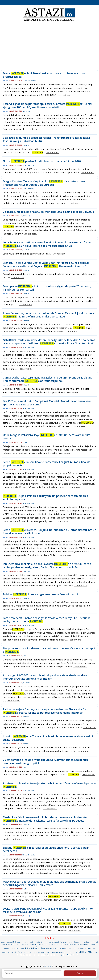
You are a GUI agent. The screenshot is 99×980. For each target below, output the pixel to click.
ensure (4, 952)
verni (69, 952)
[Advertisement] (49, 43)
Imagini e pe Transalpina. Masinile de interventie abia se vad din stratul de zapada (49, 738)
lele (58, 955)
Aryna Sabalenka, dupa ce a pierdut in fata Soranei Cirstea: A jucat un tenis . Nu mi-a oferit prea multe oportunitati (48, 315)
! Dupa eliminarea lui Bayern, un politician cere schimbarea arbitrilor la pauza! (45, 498)
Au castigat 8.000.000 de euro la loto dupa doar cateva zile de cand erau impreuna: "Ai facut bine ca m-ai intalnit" (46, 677)
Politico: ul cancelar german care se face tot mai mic (41, 594)
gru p (63, 955)
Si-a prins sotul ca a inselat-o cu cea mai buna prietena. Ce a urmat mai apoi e (49, 650)
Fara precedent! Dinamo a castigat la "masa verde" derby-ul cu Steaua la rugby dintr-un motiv (46, 620)
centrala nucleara (38, 944)
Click (24, 656)
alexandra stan (54, 948)
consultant (34, 955)
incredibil (11, 942)
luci (10, 944)
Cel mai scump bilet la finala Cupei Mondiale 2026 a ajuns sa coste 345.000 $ (48, 212)
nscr (3, 942)
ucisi (64, 948)
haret (26, 942)
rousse (62, 952)
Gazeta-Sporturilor (29, 81)
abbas (79, 955)
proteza (55, 952)
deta (43, 948)
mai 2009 (46, 952)
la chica (51, 955)
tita (43, 942)
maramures (82, 951)
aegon (20, 942)
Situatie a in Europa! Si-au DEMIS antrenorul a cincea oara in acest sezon (46, 849)
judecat (20, 948)
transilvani (84, 944)
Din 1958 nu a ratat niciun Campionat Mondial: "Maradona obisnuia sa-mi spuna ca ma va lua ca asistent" (47, 403)
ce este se (53, 944)
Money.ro (26, 216)
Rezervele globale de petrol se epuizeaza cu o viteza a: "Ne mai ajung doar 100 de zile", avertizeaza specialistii (47, 106)
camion (24, 944)
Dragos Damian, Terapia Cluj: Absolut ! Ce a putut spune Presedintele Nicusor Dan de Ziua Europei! (44, 183)
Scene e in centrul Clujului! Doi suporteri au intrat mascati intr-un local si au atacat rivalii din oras (49, 532)
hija (14, 948)
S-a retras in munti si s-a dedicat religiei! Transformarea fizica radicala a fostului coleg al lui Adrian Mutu (46, 139)
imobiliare (73, 948)
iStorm (48, 966)
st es (38, 952)
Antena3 (25, 293)
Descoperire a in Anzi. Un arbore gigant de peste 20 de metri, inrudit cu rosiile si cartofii (47, 288)
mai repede (35, 942)
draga (48, 942)
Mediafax (26, 320)
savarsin (32, 947)
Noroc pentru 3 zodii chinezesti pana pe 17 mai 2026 (42, 161)
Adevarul (26, 250)
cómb (20, 952)
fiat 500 (73, 944)
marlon (16, 944)
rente (96, 952)
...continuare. (66, 95)
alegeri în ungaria (61, 942)
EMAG (49, 938)
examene (91, 948)
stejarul (12, 952)
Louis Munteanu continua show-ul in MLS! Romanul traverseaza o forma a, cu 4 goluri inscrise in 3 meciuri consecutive (47, 244)
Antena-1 (26, 145)
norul (44, 955)
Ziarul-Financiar (28, 189)
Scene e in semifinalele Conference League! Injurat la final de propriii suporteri (46, 464)
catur (5, 944)
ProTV (25, 442)
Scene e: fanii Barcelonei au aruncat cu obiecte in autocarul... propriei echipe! (46, 75)
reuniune (86, 942)
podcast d (76, 942)
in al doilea (29, 952)
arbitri (95, 942)
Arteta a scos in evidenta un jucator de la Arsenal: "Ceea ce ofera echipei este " (49, 785)
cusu (66, 944)
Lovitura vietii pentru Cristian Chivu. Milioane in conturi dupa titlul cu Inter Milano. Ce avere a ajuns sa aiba (48, 910)
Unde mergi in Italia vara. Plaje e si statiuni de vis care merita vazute (46, 437)
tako (61, 944)
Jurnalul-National (28, 165)
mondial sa (23, 955)
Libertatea (26, 111)
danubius (71, 955)
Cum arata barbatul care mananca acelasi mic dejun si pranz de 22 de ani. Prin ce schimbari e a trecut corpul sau (47, 379)
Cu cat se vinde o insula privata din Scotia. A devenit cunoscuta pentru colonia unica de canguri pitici (45, 761)
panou (83, 948)
